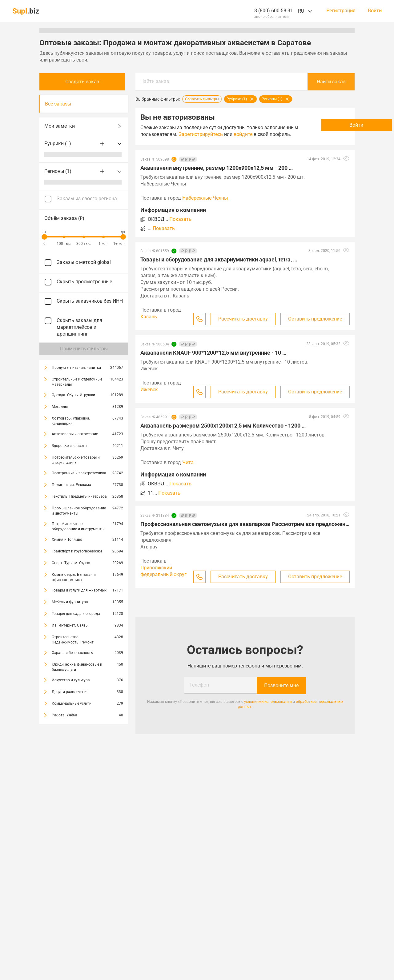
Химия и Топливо (67, 540)
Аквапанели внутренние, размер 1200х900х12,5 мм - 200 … (217, 175)
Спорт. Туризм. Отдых (71, 563)
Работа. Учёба (64, 715)
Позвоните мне (281, 692)
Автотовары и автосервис (75, 434)
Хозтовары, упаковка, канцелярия (71, 421)
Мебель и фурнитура (70, 602)
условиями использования (268, 708)
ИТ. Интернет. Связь (70, 625)
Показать (180, 226)
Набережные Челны (205, 205)
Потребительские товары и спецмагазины (76, 460)
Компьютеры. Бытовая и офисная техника (74, 577)
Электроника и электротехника (79, 473)
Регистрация (341, 11)
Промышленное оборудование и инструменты (79, 511)
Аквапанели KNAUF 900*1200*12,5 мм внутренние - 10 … (213, 359)
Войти (375, 11)
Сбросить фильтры (202, 99)
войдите (150, 141)
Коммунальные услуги (72, 703)
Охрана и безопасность (72, 653)
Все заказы (58, 104)
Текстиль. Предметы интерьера (79, 496)
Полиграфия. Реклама (71, 485)
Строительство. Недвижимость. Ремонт (73, 640)
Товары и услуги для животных (79, 590)
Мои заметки (84, 126)
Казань (149, 323)
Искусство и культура (71, 680)
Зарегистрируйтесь (236, 134)
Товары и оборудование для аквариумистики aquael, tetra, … (219, 266)
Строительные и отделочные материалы (77, 382)
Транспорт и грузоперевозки (77, 551)
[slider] (44, 237)
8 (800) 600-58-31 (274, 11)
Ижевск (149, 396)
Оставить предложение (315, 326)
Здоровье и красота (69, 446)
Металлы (60, 407)
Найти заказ (155, 81)
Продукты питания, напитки (76, 368)
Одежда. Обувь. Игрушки (73, 395)
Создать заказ (84, 82)
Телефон (199, 692)
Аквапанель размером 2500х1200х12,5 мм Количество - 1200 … (223, 432)
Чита (188, 469)
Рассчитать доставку (243, 326)
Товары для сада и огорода (76, 614)
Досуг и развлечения (70, 692)
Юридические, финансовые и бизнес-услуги (77, 667)
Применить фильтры (84, 349)
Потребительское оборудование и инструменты (78, 526)
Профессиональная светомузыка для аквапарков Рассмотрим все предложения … (245, 531)
